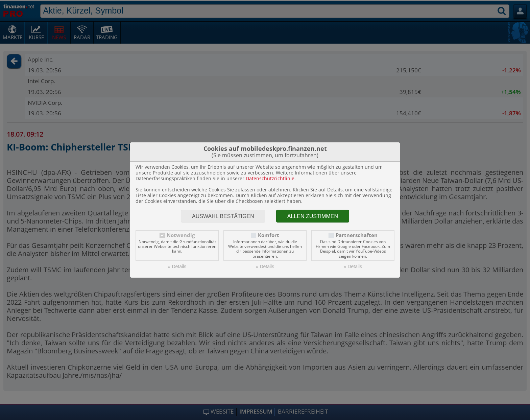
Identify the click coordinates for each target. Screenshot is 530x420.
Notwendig (181, 235)
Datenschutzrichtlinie (270, 178)
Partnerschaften (357, 235)
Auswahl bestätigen (223, 216)
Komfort (269, 235)
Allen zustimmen (313, 216)
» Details (177, 266)
